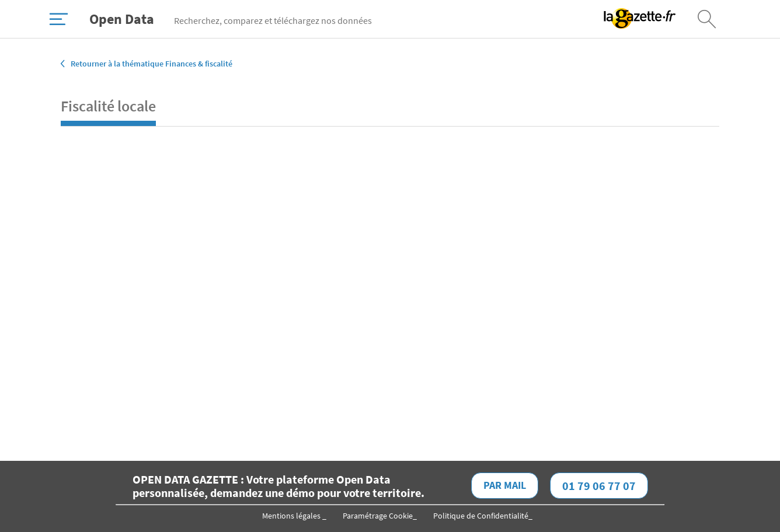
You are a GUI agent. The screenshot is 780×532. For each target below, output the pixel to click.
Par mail (505, 485)
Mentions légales (292, 516)
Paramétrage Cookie (378, 516)
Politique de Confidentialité (481, 516)
